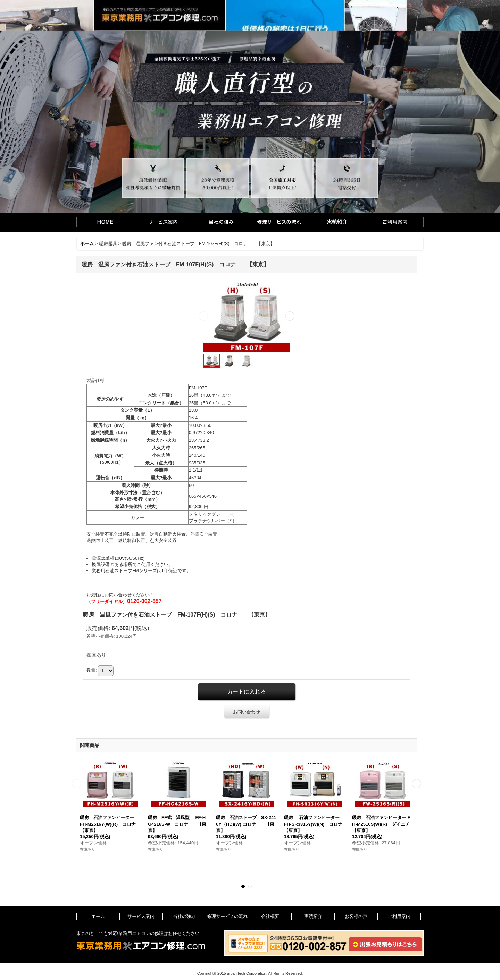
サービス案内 (163, 222)
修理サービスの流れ (279, 222)
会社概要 (270, 916)
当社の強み (221, 222)
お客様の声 (356, 916)
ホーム (105, 222)
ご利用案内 (395, 222)
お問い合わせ (247, 712)
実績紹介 (337, 222)
